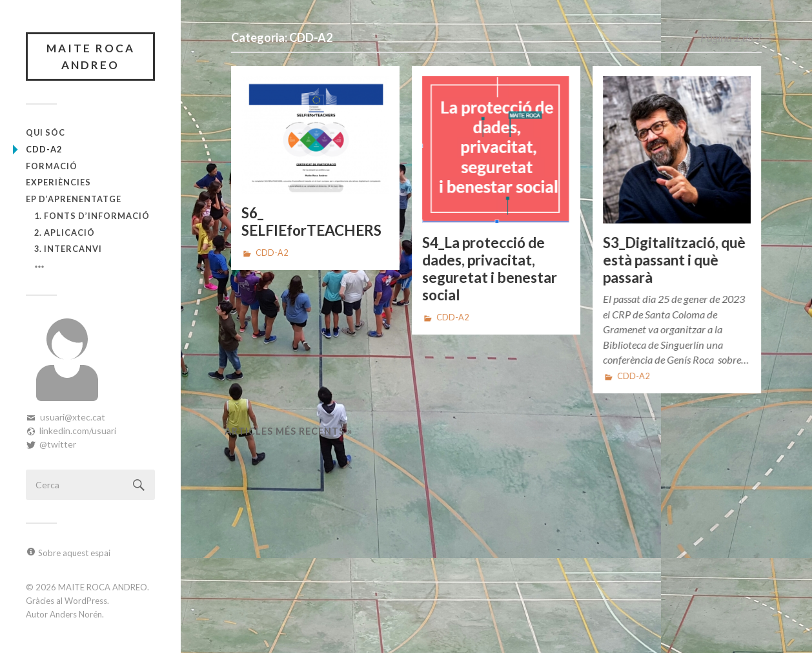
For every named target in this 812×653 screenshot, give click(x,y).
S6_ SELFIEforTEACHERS (311, 222)
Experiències (58, 182)
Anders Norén (76, 614)
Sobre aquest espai (74, 553)
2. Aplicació (65, 233)
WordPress (86, 601)
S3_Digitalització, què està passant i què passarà (674, 260)
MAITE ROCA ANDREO (91, 57)
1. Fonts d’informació (92, 216)
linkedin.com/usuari (78, 430)
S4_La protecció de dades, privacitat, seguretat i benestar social (490, 269)
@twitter (58, 444)
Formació (52, 166)
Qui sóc (46, 132)
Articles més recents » (289, 431)
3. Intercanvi (68, 249)
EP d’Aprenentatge (74, 199)
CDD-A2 (44, 149)
